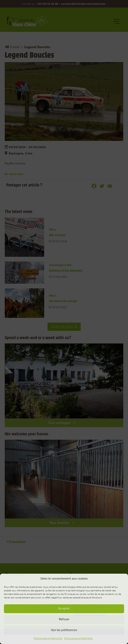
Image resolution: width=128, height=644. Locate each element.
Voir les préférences (64, 630)
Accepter (64, 609)
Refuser (64, 619)
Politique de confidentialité (48, 638)
